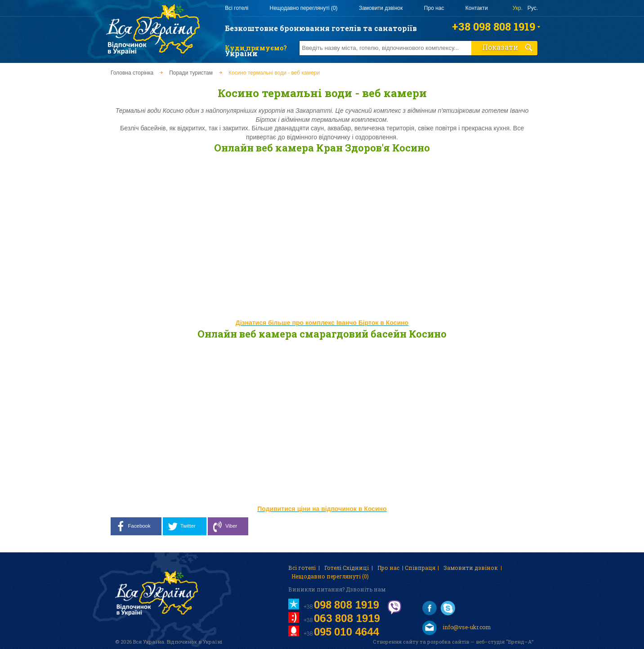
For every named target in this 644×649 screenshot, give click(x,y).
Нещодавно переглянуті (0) (303, 8)
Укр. (518, 8)
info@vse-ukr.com (456, 628)
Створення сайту (396, 642)
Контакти (477, 8)
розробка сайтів (448, 642)
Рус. (533, 8)
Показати (508, 47)
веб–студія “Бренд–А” (505, 642)
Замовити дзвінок (381, 8)
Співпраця (420, 568)
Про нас (434, 8)
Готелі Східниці (347, 568)
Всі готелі (237, 8)
